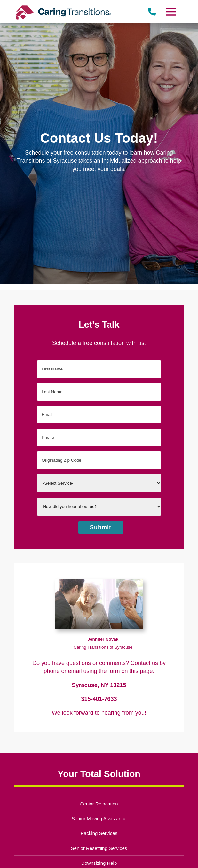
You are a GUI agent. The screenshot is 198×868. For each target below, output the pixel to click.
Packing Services (99, 833)
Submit (101, 527)
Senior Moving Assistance (99, 818)
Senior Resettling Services (99, 848)
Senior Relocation (99, 804)
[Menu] (170, 12)
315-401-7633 (99, 699)
